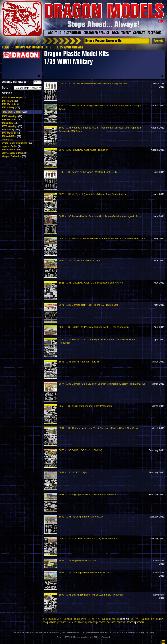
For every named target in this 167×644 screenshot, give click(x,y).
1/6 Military (10, 123)
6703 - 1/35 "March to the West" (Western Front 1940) (88, 172)
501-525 (111, 622)
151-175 (96, 619)
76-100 (67, 619)
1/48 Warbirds (11, 120)
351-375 (52, 622)
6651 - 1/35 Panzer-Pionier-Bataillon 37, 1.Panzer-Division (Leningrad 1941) (100, 216)
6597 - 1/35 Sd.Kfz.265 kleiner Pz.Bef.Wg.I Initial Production (91, 595)
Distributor (72, 33)
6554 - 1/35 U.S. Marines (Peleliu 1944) (80, 261)
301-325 (155, 619)
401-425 (72, 622)
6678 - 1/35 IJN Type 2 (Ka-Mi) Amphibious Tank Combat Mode (93, 194)
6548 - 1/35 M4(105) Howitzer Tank (78, 561)
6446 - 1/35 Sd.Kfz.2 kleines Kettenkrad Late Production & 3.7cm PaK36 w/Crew (102, 238)
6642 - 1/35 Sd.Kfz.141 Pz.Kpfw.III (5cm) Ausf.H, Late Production (94, 327)
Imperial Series (11, 146)
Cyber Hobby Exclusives (17, 143)
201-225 (115, 619)
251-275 (135, 619)
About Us (55, 33)
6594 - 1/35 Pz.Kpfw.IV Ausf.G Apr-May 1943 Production (89, 538)
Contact (139, 33)
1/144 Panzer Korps (14, 97)
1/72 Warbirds (11, 133)
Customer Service (96, 33)
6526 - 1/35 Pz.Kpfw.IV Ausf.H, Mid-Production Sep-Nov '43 (91, 283)
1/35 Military (11, 107)
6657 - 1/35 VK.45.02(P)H (73, 472)
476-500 (101, 622)
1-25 (45, 619)
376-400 (62, 622)
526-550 (121, 622)
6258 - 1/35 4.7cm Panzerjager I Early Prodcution (85, 406)
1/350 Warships (12, 116)
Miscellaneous (12, 150)
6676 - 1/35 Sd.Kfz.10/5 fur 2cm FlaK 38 (80, 450)
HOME (6, 47)
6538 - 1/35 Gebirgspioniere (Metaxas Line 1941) (85, 573)
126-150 (86, 619)
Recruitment (121, 33)
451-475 (91, 622)
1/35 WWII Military (15, 112)
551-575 (131, 622)
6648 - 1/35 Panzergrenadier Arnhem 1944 (82, 517)
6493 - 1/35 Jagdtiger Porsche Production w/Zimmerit (87, 495)
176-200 (106, 619)
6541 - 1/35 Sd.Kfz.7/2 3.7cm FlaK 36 (79, 362)
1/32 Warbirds (11, 104)
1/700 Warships (12, 126)
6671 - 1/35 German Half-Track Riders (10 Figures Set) (88, 305)
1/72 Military (11, 130)
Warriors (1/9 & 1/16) (15, 153)
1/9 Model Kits (11, 136)
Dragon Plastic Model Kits (33, 47)
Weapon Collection (14, 156)
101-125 (76, 619)
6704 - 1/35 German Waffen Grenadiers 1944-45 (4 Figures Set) (93, 83)
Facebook (154, 33)
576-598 (140, 622)
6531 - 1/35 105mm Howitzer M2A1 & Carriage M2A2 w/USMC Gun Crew (98, 428)
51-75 (59, 619)
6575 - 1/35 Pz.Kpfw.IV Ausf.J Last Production (83, 150)
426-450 (82, 622)
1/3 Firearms (10, 101)
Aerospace (9, 140)
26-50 (52, 619)
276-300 (145, 619)
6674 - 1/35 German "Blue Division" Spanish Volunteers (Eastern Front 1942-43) (102, 384)
